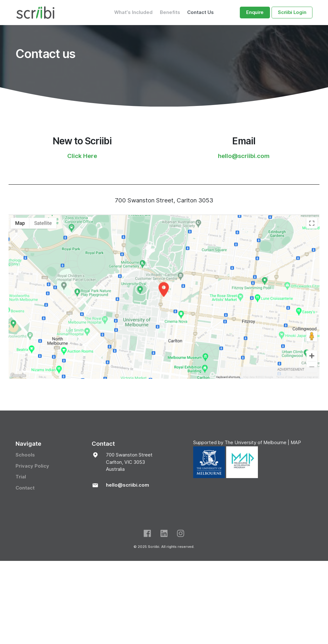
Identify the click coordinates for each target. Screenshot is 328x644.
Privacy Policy (32, 466)
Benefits (170, 12)
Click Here (82, 156)
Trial (21, 477)
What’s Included (133, 12)
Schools (25, 455)
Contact (25, 488)
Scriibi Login (292, 12)
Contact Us (200, 12)
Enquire (255, 12)
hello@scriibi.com (244, 156)
